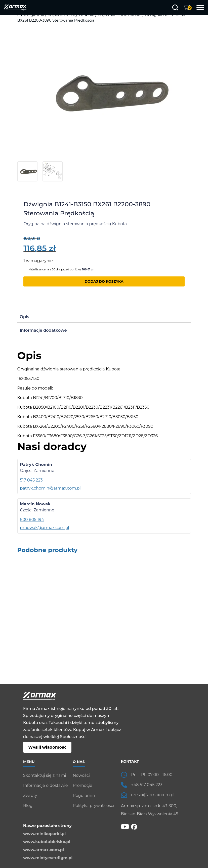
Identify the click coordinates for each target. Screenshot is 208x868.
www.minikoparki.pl (44, 834)
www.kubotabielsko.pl (47, 842)
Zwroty (30, 795)
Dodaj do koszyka (104, 281)
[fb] (134, 826)
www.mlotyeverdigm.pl (48, 858)
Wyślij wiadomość (47, 747)
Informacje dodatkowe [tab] (43, 330)
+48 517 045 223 (147, 785)
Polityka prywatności (93, 806)
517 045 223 (31, 480)
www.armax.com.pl (44, 850)
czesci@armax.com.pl (153, 795)
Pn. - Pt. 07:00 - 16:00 (152, 775)
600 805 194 (32, 520)
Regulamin (84, 795)
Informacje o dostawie (45, 785)
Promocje (82, 785)
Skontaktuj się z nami (45, 775)
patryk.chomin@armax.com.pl (50, 488)
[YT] (125, 826)
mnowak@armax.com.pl (45, 528)
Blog (28, 806)
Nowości (81, 775)
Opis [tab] (25, 317)
